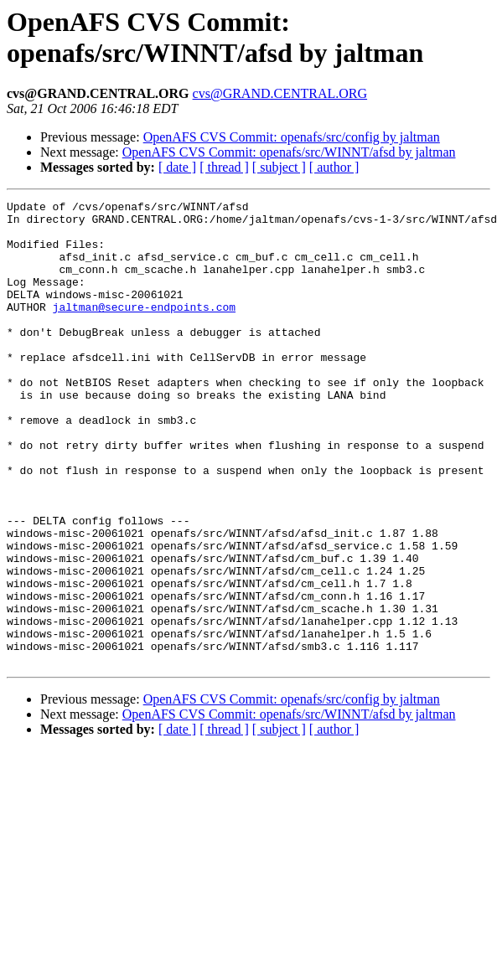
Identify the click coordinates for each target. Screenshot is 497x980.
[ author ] (334, 167)
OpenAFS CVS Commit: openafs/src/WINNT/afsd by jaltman (289, 152)
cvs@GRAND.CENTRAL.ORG (280, 93)
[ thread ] (224, 167)
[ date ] (177, 167)
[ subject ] (279, 167)
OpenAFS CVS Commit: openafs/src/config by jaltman (292, 137)
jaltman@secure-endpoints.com (144, 329)
